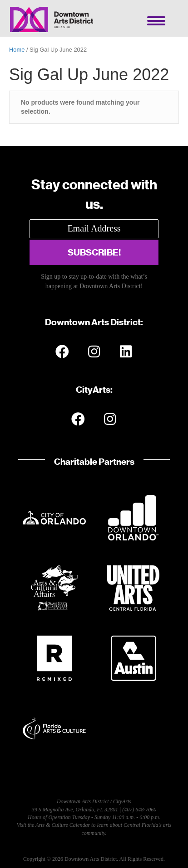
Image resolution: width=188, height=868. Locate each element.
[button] (94, 252)
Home (17, 50)
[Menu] (156, 21)
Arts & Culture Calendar (63, 825)
